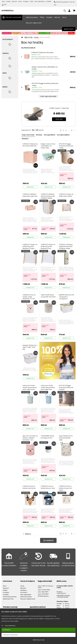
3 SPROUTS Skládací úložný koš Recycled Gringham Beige (48, 196)
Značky (8, 1)
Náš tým (57, 17)
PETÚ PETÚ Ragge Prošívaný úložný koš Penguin (66, 388)
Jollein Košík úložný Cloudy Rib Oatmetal (48, 296)
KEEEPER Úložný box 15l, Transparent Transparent (67, 297)
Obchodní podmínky (10, 597)
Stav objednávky (40, 1)
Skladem (25, 139)
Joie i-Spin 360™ (43, 592)
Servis (20, 1)
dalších (48, 540)
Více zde (59, 119)
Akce (3, 1)
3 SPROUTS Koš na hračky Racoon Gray (48, 487)
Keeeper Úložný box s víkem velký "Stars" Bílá (30, 347)
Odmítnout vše (39, 640)
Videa (32, 1)
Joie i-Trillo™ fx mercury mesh (45, 587)
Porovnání (24, 592)
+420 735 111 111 (61, 593)
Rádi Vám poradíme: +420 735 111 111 (64, 3)
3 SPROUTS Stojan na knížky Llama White (66, 195)
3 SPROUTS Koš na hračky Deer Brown (29, 487)
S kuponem (63, 174)
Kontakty (49, 1)
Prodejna (26, 1)
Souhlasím (7, 630)
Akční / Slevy (69, 29)
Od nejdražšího (50, 135)
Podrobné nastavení (10, 635)
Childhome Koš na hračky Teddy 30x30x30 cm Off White (29, 298)
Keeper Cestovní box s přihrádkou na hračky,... (45, 68)
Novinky (39, 135)
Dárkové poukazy (32, 17)
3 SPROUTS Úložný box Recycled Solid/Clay (30, 145)
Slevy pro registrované (34, 23)
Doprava (14, 1)
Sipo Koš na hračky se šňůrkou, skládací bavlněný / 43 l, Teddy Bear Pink (30, 439)
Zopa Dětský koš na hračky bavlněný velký (66, 438)
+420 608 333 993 (62, 597)
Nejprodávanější (28, 135)
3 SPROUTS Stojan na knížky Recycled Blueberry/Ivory (48, 246)
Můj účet (23, 588)
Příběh (42, 17)
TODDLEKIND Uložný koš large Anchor (47, 437)
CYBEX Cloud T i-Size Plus (59, 108)
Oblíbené (23, 590)
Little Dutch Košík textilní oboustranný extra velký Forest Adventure (30, 389)
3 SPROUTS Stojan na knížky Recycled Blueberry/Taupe (30, 246)
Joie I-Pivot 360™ (43, 594)
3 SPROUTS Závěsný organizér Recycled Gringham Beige (66, 246)
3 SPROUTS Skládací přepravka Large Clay (30, 195)
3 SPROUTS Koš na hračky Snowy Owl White (65, 488)
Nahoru (27, 534)
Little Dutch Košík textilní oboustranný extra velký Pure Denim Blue (48, 389)
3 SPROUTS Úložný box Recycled (42, 53)
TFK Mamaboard (43, 596)
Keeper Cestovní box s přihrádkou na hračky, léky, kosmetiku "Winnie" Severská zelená (48, 148)
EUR (4, 5)
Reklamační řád (8, 599)
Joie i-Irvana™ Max (44, 590)
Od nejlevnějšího (63, 135)
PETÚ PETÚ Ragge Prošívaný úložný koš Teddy (45, 84)
